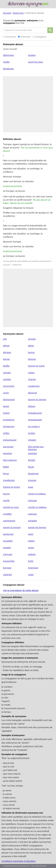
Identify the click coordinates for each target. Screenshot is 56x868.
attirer (31, 346)
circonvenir (9, 386)
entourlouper (10, 440)
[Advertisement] (28, 104)
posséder (8, 541)
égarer (6, 413)
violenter (8, 575)
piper (31, 534)
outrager (32, 514)
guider (6, 62)
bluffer (6, 366)
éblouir (32, 406)
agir (5, 339)
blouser (32, 359)
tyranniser (33, 568)
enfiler (6, 433)
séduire (32, 554)
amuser (32, 339)
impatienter (9, 480)
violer (31, 575)
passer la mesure (12, 527)
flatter (6, 467)
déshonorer (9, 400)
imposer (32, 480)
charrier (32, 379)
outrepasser (9, 521)
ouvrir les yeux (35, 62)
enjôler (32, 433)
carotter (7, 379)
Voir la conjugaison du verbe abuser (21, 590)
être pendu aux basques (36, 448)
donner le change (37, 400)
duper (6, 406)
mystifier (7, 514)
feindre (32, 460)
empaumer (9, 426)
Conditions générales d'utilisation (19, 861)
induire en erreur (12, 487)
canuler (7, 373)
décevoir (32, 393)
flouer (31, 467)
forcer (6, 474)
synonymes (20, 20)
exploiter (32, 453)
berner (6, 359)
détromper (9, 55)
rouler (31, 548)
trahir (31, 561)
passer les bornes (37, 527)
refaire (31, 541)
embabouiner (35, 413)
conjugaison (9, 23)
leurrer (6, 494)
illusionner (33, 474)
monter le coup (11, 507)
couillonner (34, 386)
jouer (31, 487)
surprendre (9, 561)
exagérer (8, 453)
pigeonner (8, 534)
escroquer (8, 447)
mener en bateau (37, 494)
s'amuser (8, 554)
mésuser (32, 500)
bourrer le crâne (36, 366)
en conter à (34, 426)
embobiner (9, 420)
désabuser (8, 69)
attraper (7, 352)
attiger (6, 346)
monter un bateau (37, 507)
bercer (31, 352)
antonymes (32, 20)
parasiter (32, 521)
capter (31, 373)
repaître (7, 548)
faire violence (10, 460)
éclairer (32, 55)
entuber (32, 440)
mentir (6, 500)
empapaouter (35, 420)
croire (6, 393)
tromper (7, 568)
